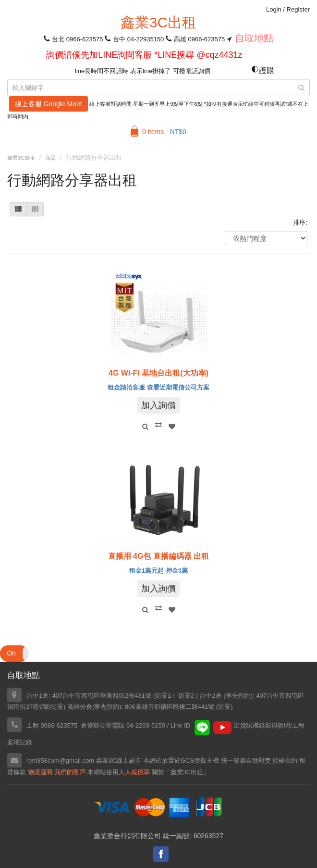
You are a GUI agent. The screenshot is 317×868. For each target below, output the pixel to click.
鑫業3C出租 (158, 22)
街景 (57, 707)
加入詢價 (158, 405)
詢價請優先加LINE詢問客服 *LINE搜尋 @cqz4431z (144, 55)
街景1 (163, 696)
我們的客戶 (70, 772)
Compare (158, 425)
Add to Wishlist (172, 427)
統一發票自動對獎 (246, 761)
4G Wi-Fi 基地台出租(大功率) (158, 373)
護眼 (263, 70)
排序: (300, 222)
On (11, 653)
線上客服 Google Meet (49, 104)
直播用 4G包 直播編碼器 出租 (159, 556)
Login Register (288, 9)
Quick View (145, 427)
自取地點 (254, 38)
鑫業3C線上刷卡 (119, 761)
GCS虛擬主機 (200, 761)
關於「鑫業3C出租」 (181, 772)
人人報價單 (134, 772)
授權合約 (285, 761)
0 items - (164, 132)
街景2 (186, 696)
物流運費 (40, 772)
